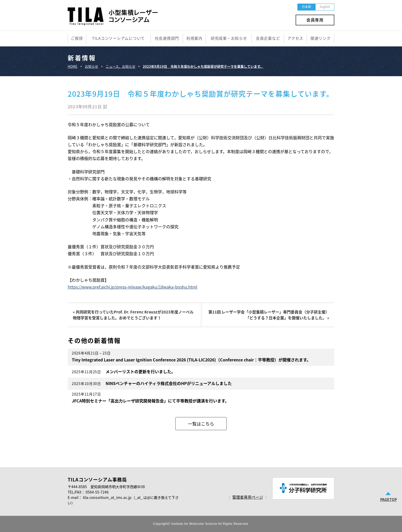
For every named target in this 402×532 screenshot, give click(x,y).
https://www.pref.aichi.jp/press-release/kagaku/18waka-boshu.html (133, 287)
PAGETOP (389, 499)
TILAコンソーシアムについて (118, 38)
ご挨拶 (77, 38)
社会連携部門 (167, 38)
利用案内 (194, 38)
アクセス (295, 38)
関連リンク (321, 38)
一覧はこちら (201, 424)
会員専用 (315, 20)
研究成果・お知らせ (229, 38)
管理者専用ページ (248, 497)
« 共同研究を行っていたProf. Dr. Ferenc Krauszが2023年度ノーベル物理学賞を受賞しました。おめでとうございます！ (133, 315)
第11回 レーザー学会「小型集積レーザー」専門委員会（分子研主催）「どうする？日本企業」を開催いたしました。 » (269, 315)
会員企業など (268, 38)
